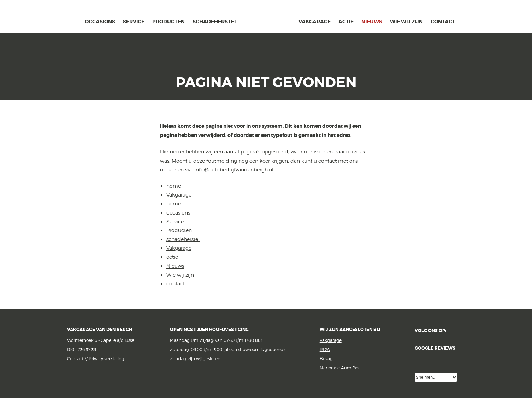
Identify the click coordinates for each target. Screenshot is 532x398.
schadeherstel (215, 22)
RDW (325, 349)
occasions (100, 22)
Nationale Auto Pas (339, 368)
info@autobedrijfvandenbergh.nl (234, 170)
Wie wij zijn (406, 22)
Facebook (456, 331)
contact (443, 22)
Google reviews (440, 359)
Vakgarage (52, 17)
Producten (169, 22)
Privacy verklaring (107, 359)
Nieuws (372, 22)
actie (346, 22)
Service (134, 22)
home (76, 21)
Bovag (326, 359)
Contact (75, 359)
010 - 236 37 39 (82, 349)
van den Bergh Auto (268, 34)
